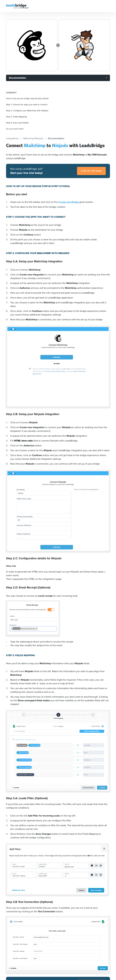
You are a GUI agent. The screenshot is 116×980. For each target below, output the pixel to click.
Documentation (17, 78)
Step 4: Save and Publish (17, 123)
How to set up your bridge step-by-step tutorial (27, 98)
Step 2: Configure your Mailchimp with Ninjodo (27, 111)
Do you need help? (15, 129)
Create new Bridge (69, 202)
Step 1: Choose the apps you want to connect (27, 104)
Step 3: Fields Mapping (16, 117)
